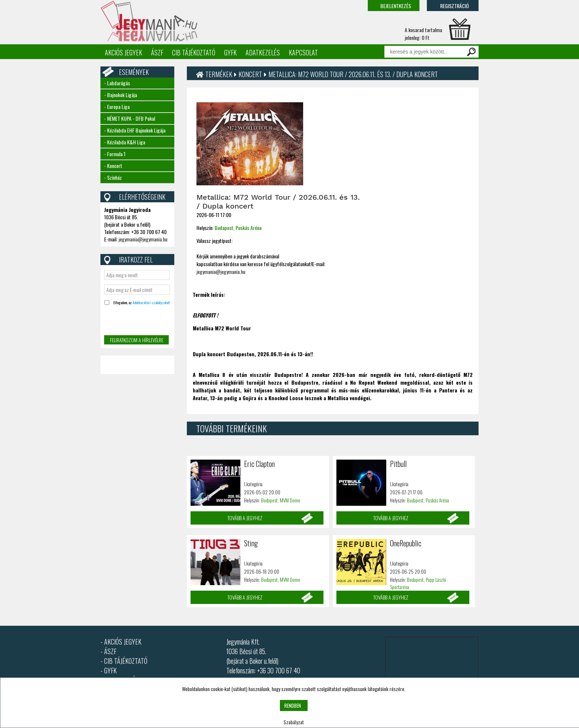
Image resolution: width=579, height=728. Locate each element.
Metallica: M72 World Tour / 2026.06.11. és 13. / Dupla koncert (353, 74)
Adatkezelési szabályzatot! (151, 303)
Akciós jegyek (124, 52)
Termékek (219, 74)
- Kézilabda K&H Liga (125, 142)
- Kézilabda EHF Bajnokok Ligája (135, 130)
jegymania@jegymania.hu (143, 239)
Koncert (250, 74)
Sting (251, 543)
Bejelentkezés (396, 6)
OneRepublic (406, 543)
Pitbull (398, 464)
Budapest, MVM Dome (281, 500)
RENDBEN (293, 705)
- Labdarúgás (117, 83)
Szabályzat (294, 722)
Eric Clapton (259, 464)
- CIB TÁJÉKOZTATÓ (124, 661)
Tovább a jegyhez (245, 518)
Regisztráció (455, 6)
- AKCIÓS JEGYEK (121, 642)
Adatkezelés (263, 52)
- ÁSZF (108, 651)
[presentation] (136, 321)
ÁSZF (157, 52)
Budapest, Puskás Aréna (238, 228)
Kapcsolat (303, 52)
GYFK (230, 52)
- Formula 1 (115, 154)
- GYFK (109, 670)
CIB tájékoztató (194, 52)
